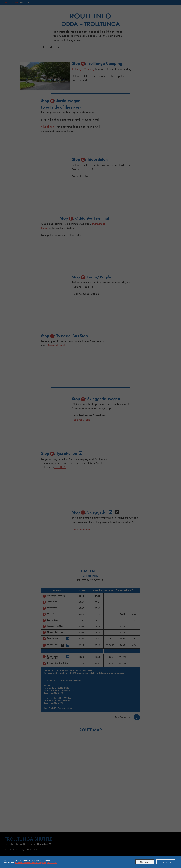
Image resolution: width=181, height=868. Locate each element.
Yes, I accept (166, 862)
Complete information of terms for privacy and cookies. (36, 863)
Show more (145, 862)
